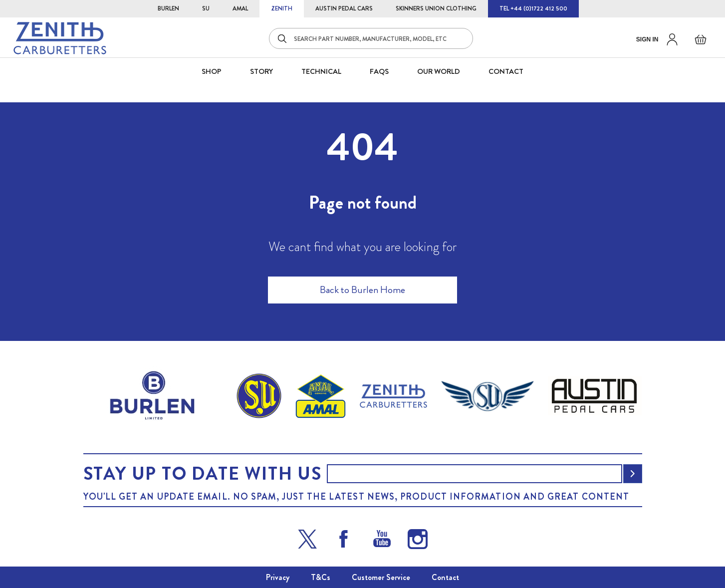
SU (206, 8)
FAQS (379, 71)
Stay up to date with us (203, 474)
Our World (439, 71)
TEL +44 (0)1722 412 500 (533, 8)
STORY (261, 71)
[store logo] (60, 38)
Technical (321, 71)
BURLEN (168, 8)
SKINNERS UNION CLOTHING (436, 8)
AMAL (240, 8)
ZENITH (282, 8)
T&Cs (321, 577)
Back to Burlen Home (362, 290)
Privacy (278, 577)
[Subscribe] (633, 474)
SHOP (212, 71)
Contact (445, 577)
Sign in (647, 39)
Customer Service (381, 577)
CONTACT (506, 71)
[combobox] (371, 38)
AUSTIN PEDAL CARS (344, 8)
